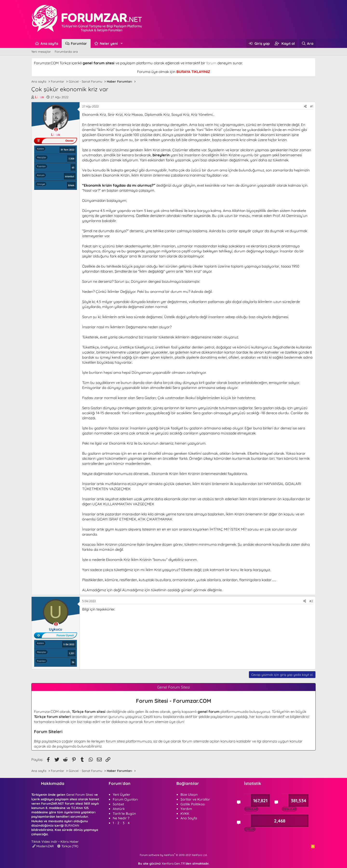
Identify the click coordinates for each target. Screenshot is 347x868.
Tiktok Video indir (44, 842)
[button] (122, 43)
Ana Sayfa (189, 818)
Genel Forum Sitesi (80, 795)
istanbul (70, 176)
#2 (311, 601)
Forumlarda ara (66, 52)
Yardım (186, 809)
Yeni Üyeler (122, 795)
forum (211, 63)
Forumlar (79, 43)
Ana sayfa (49, 43)
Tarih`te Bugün (124, 814)
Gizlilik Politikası (193, 804)
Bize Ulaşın (189, 795)
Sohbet (118, 804)
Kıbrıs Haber (70, 842)
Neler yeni (109, 43)
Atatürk (119, 809)
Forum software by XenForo (174, 855)
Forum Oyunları (125, 799)
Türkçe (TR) (68, 846)
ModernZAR (43, 846)
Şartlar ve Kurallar (195, 799)
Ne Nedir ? (121, 818)
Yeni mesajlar (41, 52)
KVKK (185, 814)
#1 (312, 106)
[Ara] (307, 43)
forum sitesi (115, 741)
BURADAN (72, 825)
